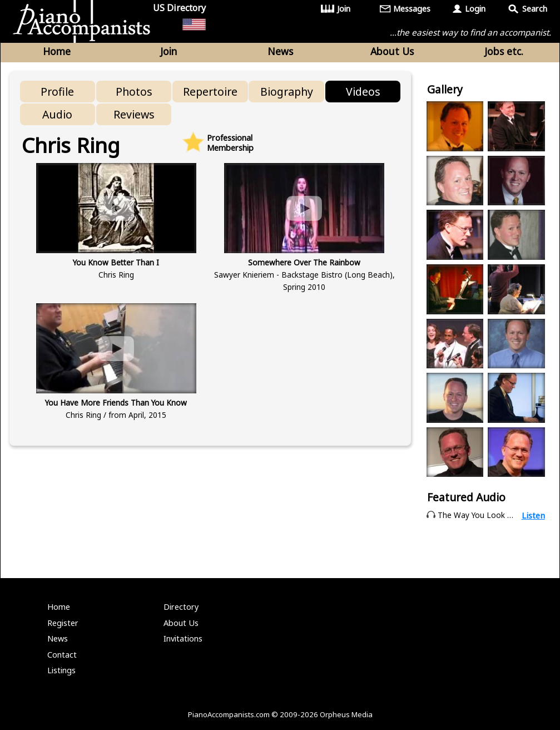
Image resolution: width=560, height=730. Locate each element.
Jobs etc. (504, 51)
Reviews (134, 114)
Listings (61, 670)
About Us (392, 51)
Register (63, 623)
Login (475, 9)
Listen (533, 515)
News (280, 51)
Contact (62, 655)
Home (57, 51)
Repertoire (210, 92)
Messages (412, 9)
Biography (287, 92)
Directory (181, 607)
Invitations (183, 638)
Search (535, 9)
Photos (134, 92)
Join (344, 9)
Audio (57, 114)
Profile (57, 92)
